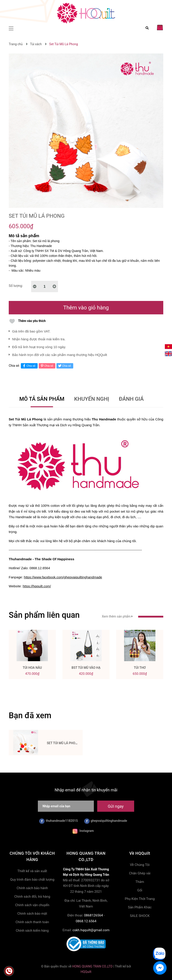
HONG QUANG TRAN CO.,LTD (92, 966)
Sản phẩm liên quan (44, 615)
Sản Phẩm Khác (140, 907)
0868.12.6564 (86, 921)
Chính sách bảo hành (32, 888)
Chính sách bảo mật (32, 914)
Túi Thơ (140, 668)
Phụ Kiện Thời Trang (140, 899)
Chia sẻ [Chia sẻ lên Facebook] (29, 366)
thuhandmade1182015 (58, 821)
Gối (140, 890)
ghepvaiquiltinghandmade (106, 821)
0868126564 (93, 915)
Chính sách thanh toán (32, 922)
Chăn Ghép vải (140, 873)
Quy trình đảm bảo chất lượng (32, 880)
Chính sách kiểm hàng (32, 931)
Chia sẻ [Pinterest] (46, 366)
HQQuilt (86, 972)
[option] (32, 656)
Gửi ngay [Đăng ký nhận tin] (116, 806)
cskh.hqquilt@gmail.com (91, 930)
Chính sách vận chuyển (32, 905)
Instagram (83, 831)
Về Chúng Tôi (140, 865)
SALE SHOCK (140, 916)
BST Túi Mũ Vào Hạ (86, 668)
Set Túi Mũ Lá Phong (63, 743)
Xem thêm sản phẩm (133, 616)
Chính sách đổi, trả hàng (32, 897)
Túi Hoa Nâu (32, 668)
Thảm (140, 882)
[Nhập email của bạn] (66, 806)
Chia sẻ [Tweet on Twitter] (64, 366)
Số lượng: (16, 286)
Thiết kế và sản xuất (32, 871)
